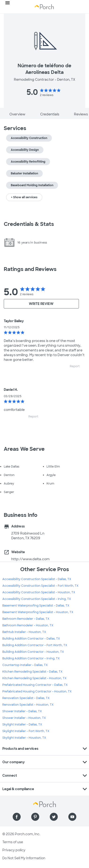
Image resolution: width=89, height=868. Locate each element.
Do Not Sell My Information (24, 858)
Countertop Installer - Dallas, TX (25, 665)
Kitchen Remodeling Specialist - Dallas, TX (32, 672)
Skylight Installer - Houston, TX (24, 738)
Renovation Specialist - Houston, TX (28, 705)
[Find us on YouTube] (72, 817)
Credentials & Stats (29, 224)
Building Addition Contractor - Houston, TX (33, 652)
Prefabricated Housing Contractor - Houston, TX (37, 691)
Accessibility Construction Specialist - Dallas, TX (37, 579)
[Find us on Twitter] (54, 817)
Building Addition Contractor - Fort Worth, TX (35, 645)
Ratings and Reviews (30, 269)
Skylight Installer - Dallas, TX (22, 725)
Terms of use (13, 842)
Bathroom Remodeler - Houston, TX (28, 625)
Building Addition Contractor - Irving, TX (31, 658)
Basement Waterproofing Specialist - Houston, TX (38, 612)
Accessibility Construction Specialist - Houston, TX (39, 592)
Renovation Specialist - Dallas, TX (26, 698)
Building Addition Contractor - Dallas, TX (31, 639)
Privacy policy (14, 850)
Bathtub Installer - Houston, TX (24, 632)
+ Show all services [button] (24, 197)
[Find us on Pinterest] (35, 817)
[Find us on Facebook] (17, 817)
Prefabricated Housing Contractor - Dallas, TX (35, 685)
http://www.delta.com (30, 559)
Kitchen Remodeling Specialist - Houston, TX (34, 678)
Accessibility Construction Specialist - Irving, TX (37, 599)
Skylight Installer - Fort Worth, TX (26, 731)
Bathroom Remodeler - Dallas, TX (26, 619)
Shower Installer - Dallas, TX (22, 711)
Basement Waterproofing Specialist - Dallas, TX (36, 606)
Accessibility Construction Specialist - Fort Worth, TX (40, 586)
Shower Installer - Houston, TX (24, 718)
